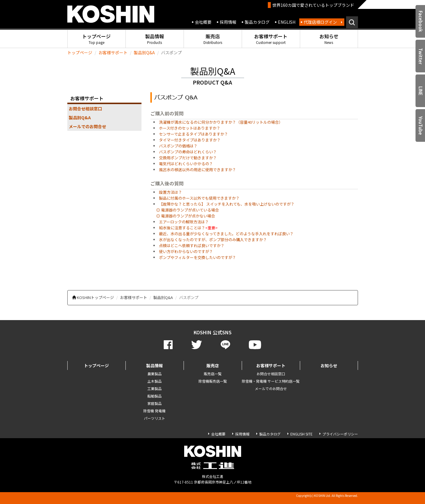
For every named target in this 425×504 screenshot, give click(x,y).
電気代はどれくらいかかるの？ (186, 164)
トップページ (96, 39)
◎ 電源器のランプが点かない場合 (186, 216)
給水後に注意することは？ (182, 228)
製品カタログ (257, 22)
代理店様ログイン (320, 22)
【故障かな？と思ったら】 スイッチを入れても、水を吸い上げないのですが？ (227, 204)
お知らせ (329, 39)
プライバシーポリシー (340, 434)
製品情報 (155, 39)
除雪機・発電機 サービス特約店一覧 (271, 381)
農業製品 (155, 374)
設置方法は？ (171, 192)
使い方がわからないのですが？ (186, 251)
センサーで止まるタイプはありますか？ (194, 134)
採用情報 (228, 22)
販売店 (213, 39)
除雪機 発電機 (154, 411)
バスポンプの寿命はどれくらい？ (188, 152)
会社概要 (203, 22)
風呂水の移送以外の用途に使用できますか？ (198, 170)
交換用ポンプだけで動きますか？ (188, 158)
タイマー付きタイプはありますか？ (190, 140)
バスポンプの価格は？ (178, 146)
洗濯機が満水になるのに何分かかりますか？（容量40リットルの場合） (221, 122)
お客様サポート (271, 39)
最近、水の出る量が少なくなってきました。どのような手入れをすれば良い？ (226, 234)
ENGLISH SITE (301, 434)
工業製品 (155, 388)
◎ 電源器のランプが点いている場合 (188, 210)
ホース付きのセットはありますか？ (190, 128)
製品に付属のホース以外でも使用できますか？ (199, 198)
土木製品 (155, 381)
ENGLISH (287, 22)
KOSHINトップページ (95, 297)
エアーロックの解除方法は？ (184, 222)
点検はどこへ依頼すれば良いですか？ (192, 245)
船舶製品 (155, 396)
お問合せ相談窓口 (85, 109)
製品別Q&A (144, 53)
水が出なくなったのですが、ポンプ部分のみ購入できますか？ (213, 240)
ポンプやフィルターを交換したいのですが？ (198, 257)
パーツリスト (155, 418)
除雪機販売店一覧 (213, 381)
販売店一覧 (213, 374)
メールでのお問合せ (87, 126)
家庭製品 (155, 403)
